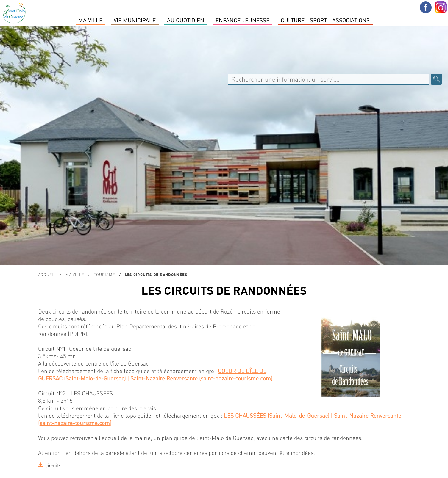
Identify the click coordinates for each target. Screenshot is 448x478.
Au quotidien (186, 20)
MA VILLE (90, 20)
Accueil (47, 274)
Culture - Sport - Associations (325, 20)
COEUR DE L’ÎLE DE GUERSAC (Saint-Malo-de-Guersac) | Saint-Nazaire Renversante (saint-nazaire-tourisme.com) (155, 374)
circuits (53, 465)
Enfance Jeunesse (242, 20)
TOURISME (104, 274)
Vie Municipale (135, 20)
